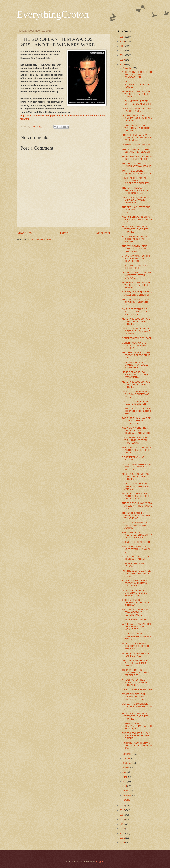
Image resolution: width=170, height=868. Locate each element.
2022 (123, 50)
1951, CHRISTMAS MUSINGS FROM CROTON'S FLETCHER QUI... (136, 612)
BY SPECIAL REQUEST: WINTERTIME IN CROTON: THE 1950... (136, 128)
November (128, 754)
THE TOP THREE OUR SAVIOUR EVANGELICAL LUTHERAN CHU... (135, 190)
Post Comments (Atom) (41, 239)
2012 (123, 833)
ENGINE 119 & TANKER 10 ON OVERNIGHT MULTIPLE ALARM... (137, 525)
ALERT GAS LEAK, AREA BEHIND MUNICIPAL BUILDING (134, 239)
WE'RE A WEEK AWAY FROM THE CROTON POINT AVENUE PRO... (136, 627)
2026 (123, 37)
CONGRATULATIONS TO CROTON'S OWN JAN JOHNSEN (134, 345)
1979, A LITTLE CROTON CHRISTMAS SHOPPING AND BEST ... (135, 646)
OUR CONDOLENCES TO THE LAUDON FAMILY (137, 110)
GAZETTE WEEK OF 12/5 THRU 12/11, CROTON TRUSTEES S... (134, 440)
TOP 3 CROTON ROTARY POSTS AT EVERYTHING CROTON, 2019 (135, 496)
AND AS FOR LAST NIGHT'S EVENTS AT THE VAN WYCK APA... (137, 219)
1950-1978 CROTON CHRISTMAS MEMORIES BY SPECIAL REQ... (137, 673)
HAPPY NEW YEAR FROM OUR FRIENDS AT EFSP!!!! (136, 102)
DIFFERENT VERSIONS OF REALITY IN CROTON (135, 402)
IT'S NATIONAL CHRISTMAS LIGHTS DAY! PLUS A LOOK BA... (137, 745)
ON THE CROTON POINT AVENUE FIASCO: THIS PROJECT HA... (135, 312)
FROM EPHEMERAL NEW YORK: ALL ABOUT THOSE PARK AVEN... (136, 138)
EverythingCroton (53, 14)
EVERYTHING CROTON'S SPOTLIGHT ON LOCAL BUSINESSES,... (135, 365)
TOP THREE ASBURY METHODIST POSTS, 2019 (136, 172)
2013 (123, 829)
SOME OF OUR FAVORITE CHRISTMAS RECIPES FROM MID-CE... (135, 593)
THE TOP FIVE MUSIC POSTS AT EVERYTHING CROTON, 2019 (137, 506)
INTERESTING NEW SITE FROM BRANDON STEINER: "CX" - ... (137, 636)
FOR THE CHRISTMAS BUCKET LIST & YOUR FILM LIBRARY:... (137, 118)
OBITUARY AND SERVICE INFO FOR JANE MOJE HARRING (135, 663)
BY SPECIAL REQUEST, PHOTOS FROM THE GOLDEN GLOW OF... (134, 697)
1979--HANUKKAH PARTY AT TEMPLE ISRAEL (136, 655)
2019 (123, 64)
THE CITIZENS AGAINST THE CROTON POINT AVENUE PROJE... (136, 355)
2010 (123, 842)
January (126, 800)
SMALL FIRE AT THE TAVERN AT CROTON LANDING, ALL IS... (137, 549)
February (127, 795)
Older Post (103, 233)
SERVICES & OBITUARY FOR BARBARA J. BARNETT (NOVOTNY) (137, 467)
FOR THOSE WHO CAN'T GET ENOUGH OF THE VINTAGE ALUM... (137, 573)
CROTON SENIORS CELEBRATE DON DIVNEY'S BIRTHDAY (137, 602)
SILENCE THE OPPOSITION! (136, 542)
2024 (123, 46)
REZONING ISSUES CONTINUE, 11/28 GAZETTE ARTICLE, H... (137, 726)
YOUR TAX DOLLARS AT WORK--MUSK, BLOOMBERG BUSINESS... (137, 181)
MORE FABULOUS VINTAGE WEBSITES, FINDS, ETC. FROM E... (136, 94)
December (128, 68)
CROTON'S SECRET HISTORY (137, 690)
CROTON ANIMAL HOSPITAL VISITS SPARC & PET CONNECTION (136, 258)
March (126, 791)
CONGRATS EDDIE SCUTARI (136, 338)
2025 (123, 41)
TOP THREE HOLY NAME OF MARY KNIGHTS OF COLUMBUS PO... (136, 421)
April (125, 786)
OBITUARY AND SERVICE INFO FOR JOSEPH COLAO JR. (137, 706)
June (125, 777)
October (126, 758)
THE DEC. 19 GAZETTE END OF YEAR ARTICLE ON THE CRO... (137, 210)
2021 (123, 55)
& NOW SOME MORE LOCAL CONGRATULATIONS (136, 558)
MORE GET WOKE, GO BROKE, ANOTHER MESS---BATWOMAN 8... (137, 375)
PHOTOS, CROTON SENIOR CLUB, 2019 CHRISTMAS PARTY (136, 394)
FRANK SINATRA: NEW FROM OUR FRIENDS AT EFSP (137, 158)
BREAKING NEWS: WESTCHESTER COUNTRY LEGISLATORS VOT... (137, 535)
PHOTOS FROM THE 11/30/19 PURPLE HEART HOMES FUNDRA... (137, 736)
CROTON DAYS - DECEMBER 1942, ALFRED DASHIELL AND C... (137, 486)
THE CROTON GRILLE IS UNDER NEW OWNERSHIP (137, 165)
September (128, 763)
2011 (123, 838)
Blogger (100, 861)
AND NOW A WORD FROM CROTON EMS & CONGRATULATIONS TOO (136, 430)
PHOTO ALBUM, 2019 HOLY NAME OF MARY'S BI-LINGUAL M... (136, 200)
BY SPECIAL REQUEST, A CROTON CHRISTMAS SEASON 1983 (135, 583)
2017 (123, 810)
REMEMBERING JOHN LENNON (133, 565)
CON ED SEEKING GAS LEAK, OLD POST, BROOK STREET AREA (137, 411)
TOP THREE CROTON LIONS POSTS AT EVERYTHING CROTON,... (136, 450)
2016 (123, 815)
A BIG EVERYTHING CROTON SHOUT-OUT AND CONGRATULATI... (137, 75)
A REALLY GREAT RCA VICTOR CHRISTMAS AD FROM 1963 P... (135, 682)
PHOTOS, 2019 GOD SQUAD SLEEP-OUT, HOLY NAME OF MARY (136, 331)
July (125, 772)
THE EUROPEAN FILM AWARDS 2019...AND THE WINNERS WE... (136, 516)
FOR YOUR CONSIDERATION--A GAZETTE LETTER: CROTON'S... (137, 275)
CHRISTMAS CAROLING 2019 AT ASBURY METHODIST (137, 293)
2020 (123, 60)
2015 (123, 820)
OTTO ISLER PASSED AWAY (136, 145)
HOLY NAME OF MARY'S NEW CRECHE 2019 (137, 267)
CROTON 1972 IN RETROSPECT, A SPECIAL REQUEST (136, 84)
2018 (123, 806)
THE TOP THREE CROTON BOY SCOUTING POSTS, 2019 (135, 302)
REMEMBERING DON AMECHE (137, 619)
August (126, 768)
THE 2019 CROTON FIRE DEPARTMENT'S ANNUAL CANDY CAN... (136, 249)
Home (64, 233)
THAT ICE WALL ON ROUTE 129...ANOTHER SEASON (136, 151)
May (125, 781)
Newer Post (25, 233)
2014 (123, 824)
